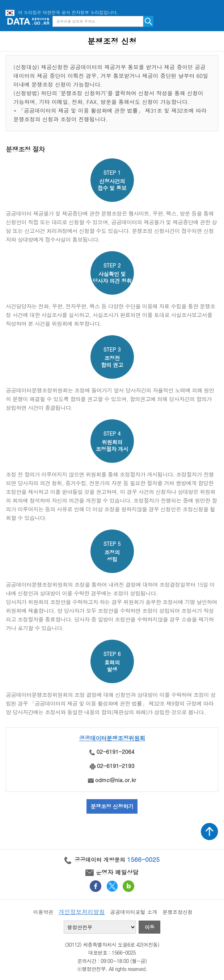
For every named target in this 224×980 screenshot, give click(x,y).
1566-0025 (143, 859)
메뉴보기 (213, 21)
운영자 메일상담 (112, 872)
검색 (148, 21)
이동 (149, 927)
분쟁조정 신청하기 (112, 806)
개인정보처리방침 (82, 912)
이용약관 (43, 912)
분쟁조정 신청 (112, 41)
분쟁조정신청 (177, 912)
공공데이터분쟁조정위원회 (112, 738)
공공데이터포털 (28, 21)
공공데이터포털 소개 (134, 912)
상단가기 (210, 831)
